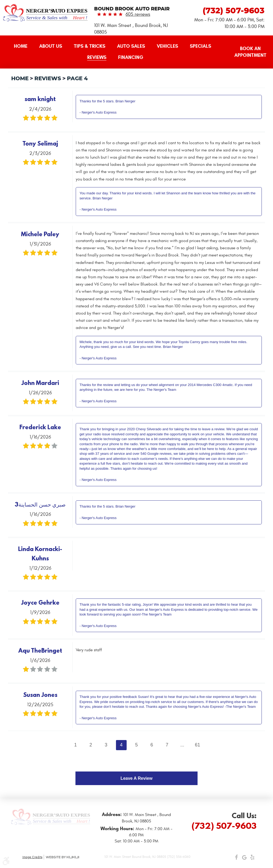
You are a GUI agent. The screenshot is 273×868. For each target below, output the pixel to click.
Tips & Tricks (90, 46)
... (182, 745)
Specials (200, 46)
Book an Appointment (250, 52)
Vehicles (167, 46)
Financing (131, 57)
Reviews (97, 57)
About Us (51, 46)
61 (198, 745)
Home (21, 46)
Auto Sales (131, 46)
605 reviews (138, 14)
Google (244, 859)
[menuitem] (21, 46)
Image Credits (32, 857)
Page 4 (77, 79)
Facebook (236, 859)
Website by (62, 857)
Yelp (252, 859)
